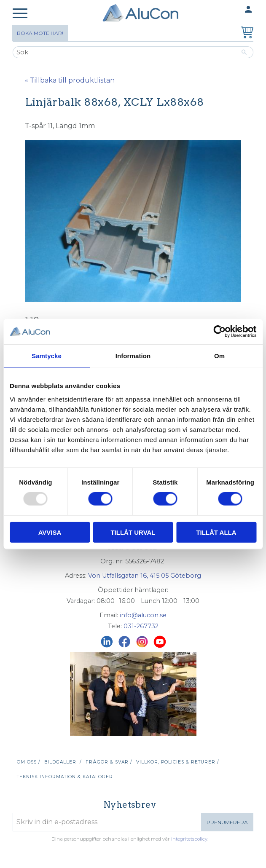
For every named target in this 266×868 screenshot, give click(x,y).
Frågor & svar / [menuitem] (109, 762)
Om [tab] (219, 356)
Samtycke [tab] (47, 356)
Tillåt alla (216, 532)
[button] (20, 14)
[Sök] (244, 52)
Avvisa (50, 532)
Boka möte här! (40, 33)
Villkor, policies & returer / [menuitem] (177, 762)
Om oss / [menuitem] (28, 762)
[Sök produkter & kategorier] (124, 52)
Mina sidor (232, 10)
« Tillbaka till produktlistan (70, 80)
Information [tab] (133, 356)
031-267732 (141, 626)
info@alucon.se (143, 615)
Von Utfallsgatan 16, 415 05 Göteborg (145, 576)
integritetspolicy (189, 839)
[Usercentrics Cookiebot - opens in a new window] (219, 332)
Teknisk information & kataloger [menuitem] (65, 777)
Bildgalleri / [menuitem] (63, 762)
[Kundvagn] (245, 33)
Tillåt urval (133, 532)
